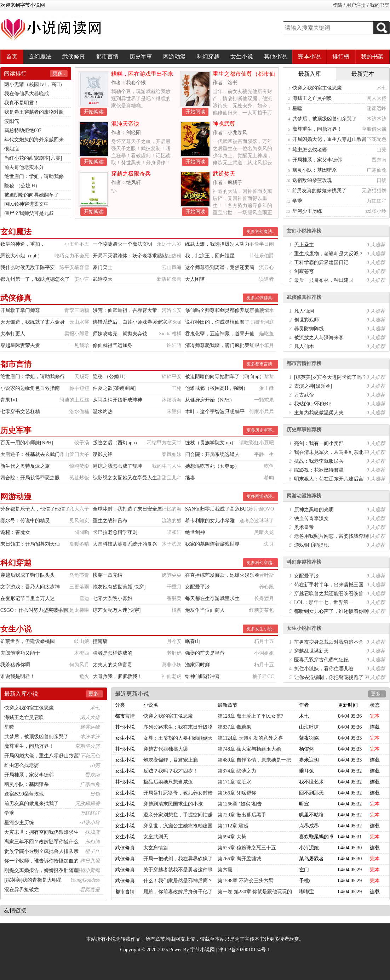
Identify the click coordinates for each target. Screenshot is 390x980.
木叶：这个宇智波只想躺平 (215, 412)
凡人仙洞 (304, 311)
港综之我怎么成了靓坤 (117, 466)
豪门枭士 (103, 267)
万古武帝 (304, 395)
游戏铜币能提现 (311, 545)
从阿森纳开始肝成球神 (117, 400)
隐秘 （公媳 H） (22, 186)
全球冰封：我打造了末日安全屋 (127, 509)
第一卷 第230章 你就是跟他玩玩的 (255, 892)
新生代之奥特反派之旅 (25, 466)
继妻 (190, 478)
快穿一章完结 (108, 575)
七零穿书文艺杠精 (20, 412)
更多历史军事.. (260, 430)
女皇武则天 (156, 837)
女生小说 (242, 56)
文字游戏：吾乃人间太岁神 (30, 587)
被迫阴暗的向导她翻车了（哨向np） (225, 377)
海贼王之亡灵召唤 (312, 98)
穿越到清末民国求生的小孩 (173, 804)
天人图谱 (195, 279)
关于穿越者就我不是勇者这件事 (178, 870)
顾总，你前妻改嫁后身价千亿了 (178, 892)
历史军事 (141, 56)
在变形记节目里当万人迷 (28, 599)
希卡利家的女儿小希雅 (210, 521)
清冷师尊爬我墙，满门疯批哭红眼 (222, 345)
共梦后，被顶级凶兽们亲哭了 (325, 119)
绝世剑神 (195, 532)
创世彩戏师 (306, 320)
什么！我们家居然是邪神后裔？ (178, 881)
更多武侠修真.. (260, 298)
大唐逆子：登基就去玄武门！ (33, 454)
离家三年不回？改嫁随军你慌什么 (41, 842)
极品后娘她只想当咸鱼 (168, 782)
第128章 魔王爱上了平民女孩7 (251, 716)
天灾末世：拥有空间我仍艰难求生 (41, 832)
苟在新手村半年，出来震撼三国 (329, 585)
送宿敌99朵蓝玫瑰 (312, 180)
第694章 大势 (232, 837)
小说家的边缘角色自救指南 (30, 388)
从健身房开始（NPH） (210, 400)
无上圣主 (304, 245)
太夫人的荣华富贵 (113, 665)
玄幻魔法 (40, 56)
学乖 (297, 201)
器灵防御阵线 (309, 329)
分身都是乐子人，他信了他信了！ (38, 509)
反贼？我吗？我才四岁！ (171, 771)
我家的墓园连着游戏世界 (212, 544)
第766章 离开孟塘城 (239, 859)
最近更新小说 (132, 694)
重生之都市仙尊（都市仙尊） (244, 77)
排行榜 (341, 56)
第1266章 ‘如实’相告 (240, 804)
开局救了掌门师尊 (20, 310)
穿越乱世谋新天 (311, 651)
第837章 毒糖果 (234, 727)
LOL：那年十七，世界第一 (324, 602)
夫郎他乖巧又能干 (20, 653)
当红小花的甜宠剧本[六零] (33, 158)
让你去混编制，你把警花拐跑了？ (331, 677)
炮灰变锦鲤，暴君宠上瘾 (171, 760)
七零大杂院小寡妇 (113, 599)
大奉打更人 (13, 334)
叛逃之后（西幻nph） (116, 443)
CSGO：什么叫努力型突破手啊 (34, 610)
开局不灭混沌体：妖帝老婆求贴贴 (130, 256)
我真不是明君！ (22, 103)
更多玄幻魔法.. (260, 232)
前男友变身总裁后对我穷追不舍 (329, 642)
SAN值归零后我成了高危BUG (218, 509)
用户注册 (356, 5)
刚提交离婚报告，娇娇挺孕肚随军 (41, 870)
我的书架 (380, 5)
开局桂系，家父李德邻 (317, 160)
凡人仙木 (304, 346)
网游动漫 (174, 56)
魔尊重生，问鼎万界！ (317, 129)
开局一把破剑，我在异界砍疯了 (178, 859)
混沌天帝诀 (125, 124)
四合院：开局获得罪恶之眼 (30, 478)
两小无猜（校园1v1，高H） (35, 84)
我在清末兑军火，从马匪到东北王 (331, 452)
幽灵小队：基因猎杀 (315, 170)
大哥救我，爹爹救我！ (117, 676)
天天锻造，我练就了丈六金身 (33, 322)
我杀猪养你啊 (15, 665)
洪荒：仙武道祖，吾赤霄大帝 (125, 310)
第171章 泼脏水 (234, 782)
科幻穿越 (208, 56)
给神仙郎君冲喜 (202, 676)
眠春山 (193, 641)
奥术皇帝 (304, 527)
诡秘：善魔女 (15, 532)
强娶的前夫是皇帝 (205, 653)
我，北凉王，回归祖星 (210, 256)
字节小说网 (202, 950)
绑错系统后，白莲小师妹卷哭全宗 (130, 322)
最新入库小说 (21, 694)
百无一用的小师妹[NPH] (27, 443)
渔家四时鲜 (197, 665)
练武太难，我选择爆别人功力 (217, 244)
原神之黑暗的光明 (314, 510)
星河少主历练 (307, 211)
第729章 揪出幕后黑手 (242, 815)
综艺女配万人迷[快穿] (117, 610)
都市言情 (107, 56)
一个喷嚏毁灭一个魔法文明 (122, 244)
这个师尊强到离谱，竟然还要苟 (220, 267)
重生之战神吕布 (110, 521)
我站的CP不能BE (313, 404)
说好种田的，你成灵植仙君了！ (220, 322)
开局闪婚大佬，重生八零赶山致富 (329, 139)
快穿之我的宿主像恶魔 (317, 88)
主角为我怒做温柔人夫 (319, 413)
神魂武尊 (224, 124)
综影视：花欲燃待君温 (319, 470)
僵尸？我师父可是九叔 (29, 213)
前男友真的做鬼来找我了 (319, 191)
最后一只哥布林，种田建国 (324, 280)
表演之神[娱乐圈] (313, 386)
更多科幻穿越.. (260, 563)
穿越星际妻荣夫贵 (20, 345)
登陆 (337, 5)
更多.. (59, 73)
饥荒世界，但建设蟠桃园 (28, 641)
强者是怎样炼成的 (113, 653)
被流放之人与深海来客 (319, 338)
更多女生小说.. (260, 629)
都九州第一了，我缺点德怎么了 (35, 279)
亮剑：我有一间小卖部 (319, 443)
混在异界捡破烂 (22, 890)
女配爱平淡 (197, 587)
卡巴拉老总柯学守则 (115, 532)
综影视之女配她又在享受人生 (125, 478)
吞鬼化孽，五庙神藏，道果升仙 (220, 334)
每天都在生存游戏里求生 (212, 599)
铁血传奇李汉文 (311, 519)
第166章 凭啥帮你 (237, 793)
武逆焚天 (224, 174)
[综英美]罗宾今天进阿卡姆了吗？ (330, 377)
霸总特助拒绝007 (23, 130)
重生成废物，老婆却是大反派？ (329, 254)
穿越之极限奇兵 (131, 174)
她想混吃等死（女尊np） (212, 466)
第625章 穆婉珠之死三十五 (247, 848)
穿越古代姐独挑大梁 (166, 749)
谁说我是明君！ (18, 676)
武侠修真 (74, 56)
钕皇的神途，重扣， (23, 244)
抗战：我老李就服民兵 (319, 461)
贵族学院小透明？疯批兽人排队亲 (41, 851)
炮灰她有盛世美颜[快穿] (119, 587)
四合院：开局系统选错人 (212, 454)
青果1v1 (9, 400)
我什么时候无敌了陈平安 (28, 267)
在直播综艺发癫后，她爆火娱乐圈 (222, 575)
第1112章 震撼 (233, 826)
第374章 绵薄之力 (237, 771)
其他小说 (275, 56)
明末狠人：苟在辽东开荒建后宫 (329, 479)
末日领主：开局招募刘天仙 (30, 544)
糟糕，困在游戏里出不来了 (142, 77)
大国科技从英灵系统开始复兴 (125, 544)
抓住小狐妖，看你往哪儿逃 (324, 669)
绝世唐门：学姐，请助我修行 (33, 377)
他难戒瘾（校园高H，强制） (217, 388)
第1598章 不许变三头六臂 (246, 881)
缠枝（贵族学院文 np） (211, 443)
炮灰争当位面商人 (205, 610)
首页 (12, 56)
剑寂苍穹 (304, 271)
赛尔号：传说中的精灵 (25, 521)
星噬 (297, 109)
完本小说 (309, 56)
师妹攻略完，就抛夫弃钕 (120, 334)
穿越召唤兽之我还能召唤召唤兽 (329, 594)
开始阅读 (94, 112)
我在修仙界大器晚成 (27, 94)
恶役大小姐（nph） (21, 256)
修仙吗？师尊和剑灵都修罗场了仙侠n (226, 310)
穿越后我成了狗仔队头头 (28, 575)
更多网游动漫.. (260, 496)
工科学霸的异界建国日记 (321, 263)
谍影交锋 (103, 454)
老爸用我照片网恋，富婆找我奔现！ (334, 536)
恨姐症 (12, 149)
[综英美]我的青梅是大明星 (33, 880)
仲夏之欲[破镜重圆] (114, 388)
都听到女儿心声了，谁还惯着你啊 (331, 611)
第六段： (228, 870)
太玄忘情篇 (156, 848)
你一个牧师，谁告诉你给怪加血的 (41, 861)
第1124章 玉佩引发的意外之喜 (250, 738)
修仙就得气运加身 (113, 345)
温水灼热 (103, 412)
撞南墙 (100, 641)
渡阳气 (12, 121)
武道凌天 (103, 279)
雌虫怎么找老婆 (310, 150)
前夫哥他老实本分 (24, 167)
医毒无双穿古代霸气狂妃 (321, 660)
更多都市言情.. (260, 364)
